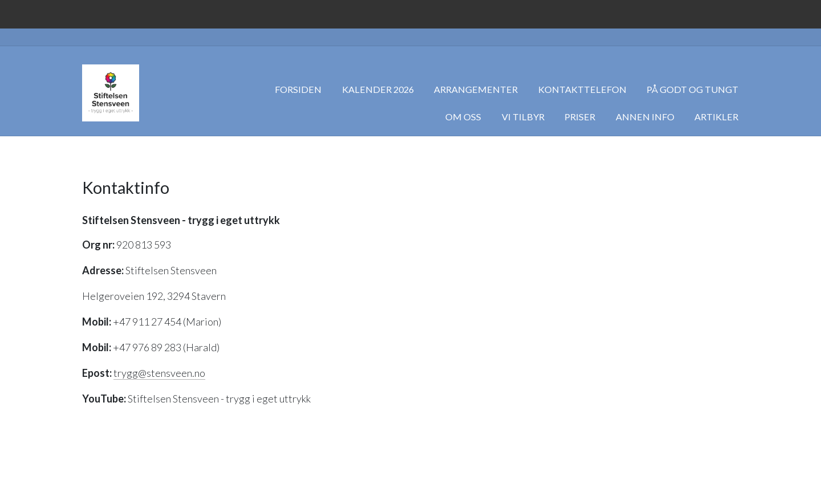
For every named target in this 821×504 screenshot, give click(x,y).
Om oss (463, 117)
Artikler (716, 117)
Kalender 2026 (378, 89)
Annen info (645, 117)
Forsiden (298, 89)
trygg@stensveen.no (159, 373)
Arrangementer (476, 89)
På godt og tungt (692, 89)
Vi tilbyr (523, 117)
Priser (580, 117)
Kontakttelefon (582, 89)
